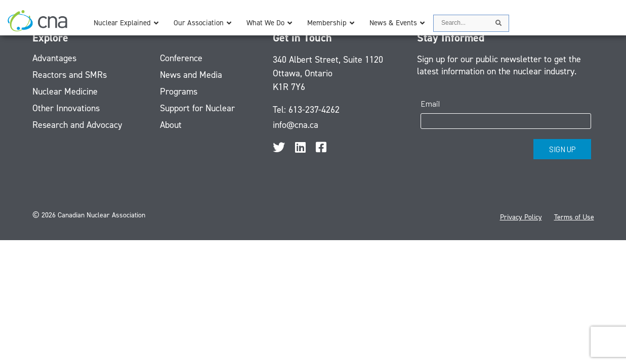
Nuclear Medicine (65, 92)
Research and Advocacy (77, 125)
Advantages (54, 58)
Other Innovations (66, 108)
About (171, 125)
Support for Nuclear (197, 108)
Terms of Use (574, 217)
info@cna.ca (296, 125)
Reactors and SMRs (70, 75)
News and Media (191, 75)
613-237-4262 (314, 110)
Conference (181, 58)
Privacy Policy (521, 217)
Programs (179, 92)
